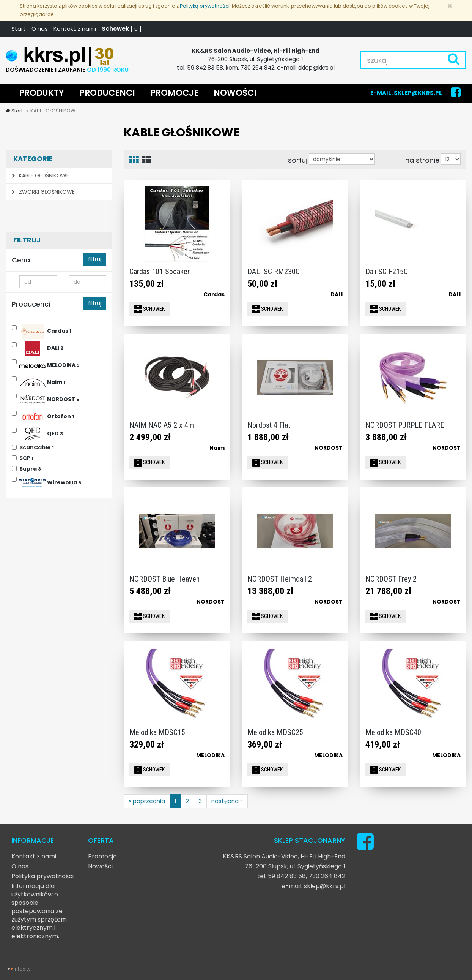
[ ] (122, 29)
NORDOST (49, 398)
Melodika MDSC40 (393, 732)
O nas (40, 29)
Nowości (100, 866)
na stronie (422, 160)
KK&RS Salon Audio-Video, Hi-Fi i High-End (284, 856)
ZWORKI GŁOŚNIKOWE (43, 192)
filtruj (95, 259)
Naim (42, 381)
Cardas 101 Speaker (160, 272)
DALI (41, 347)
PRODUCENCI (107, 93)
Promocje (102, 856)
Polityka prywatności (42, 876)
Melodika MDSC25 (275, 732)
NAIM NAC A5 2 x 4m (162, 425)
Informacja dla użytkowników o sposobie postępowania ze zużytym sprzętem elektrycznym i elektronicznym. (39, 911)
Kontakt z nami (75, 29)
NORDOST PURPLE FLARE (405, 425)
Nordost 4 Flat (269, 425)
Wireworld (50, 481)
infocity (22, 969)
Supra (30, 469)
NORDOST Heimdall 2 (280, 579)
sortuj (298, 160)
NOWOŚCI (235, 93)
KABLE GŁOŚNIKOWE (40, 175)
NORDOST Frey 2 (391, 579)
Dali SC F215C (387, 272)
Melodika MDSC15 (157, 732)
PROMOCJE (174, 93)
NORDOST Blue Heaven (164, 579)
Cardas (45, 330)
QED (41, 432)
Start (19, 29)
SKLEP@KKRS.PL (418, 93)
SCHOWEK (149, 309)
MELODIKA (50, 364)
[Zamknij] (450, 6)
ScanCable (37, 447)
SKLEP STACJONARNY (310, 840)
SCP (26, 458)
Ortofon (47, 415)
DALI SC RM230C (274, 272)
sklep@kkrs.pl (325, 886)
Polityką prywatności (205, 6)
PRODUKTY (42, 93)
